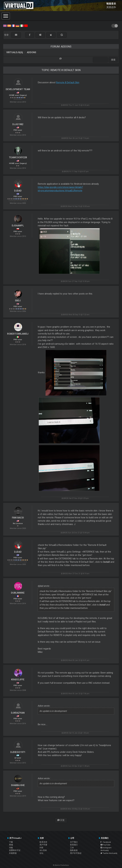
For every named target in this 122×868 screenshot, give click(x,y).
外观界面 (13, 853)
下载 (11, 842)
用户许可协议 (76, 853)
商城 (11, 845)
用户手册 (43, 845)
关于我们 (74, 842)
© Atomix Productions (61, 865)
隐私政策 (74, 850)
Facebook (106, 842)
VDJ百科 (43, 850)
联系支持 (43, 842)
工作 (72, 848)
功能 (11, 848)
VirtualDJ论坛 (15, 52)
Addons (32, 52)
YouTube (105, 845)
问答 (41, 848)
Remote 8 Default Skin (68, 82)
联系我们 (74, 845)
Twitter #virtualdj (109, 853)
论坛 (41, 853)
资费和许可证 (15, 850)
